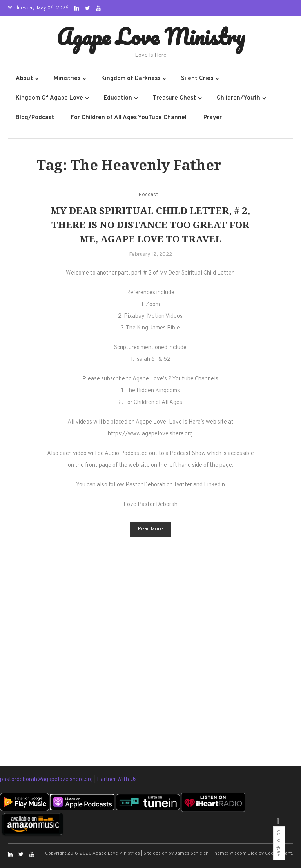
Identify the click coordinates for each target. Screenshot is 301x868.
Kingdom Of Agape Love (49, 98)
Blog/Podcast (35, 118)
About (24, 79)
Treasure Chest (174, 98)
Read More (150, 529)
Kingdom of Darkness (131, 79)
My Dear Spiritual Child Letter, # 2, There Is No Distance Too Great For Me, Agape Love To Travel (150, 225)
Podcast (148, 195)
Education (118, 98)
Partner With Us (117, 780)
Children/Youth (238, 98)
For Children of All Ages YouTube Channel (129, 118)
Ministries (67, 79)
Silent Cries (197, 79)
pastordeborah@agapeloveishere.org (47, 780)
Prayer (213, 118)
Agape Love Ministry (151, 36)
